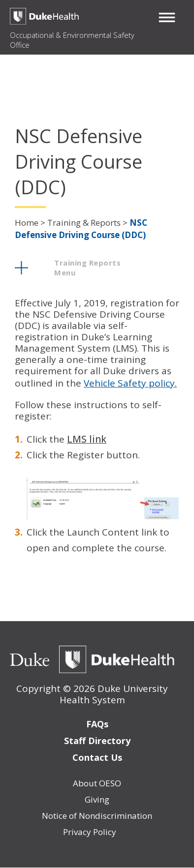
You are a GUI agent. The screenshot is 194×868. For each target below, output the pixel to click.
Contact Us (97, 757)
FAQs (97, 724)
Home (27, 223)
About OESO (97, 783)
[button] (167, 17)
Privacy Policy (90, 832)
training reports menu (87, 268)
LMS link (87, 439)
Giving (97, 799)
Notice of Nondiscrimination (97, 816)
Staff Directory (97, 741)
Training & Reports (84, 223)
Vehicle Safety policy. (130, 383)
